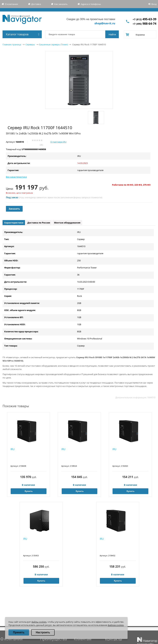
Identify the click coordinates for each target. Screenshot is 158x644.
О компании (11, 4)
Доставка (36, 4)
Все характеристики (16, 177)
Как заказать (61, 4)
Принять (19, 632)
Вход (154, 4)
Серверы (30, 44)
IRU (13, 449)
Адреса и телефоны (91, 4)
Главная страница (12, 44)
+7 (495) (144, 24)
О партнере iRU (58, 142)
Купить (29, 491)
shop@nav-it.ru (105, 23)
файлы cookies (39, 622)
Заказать (14, 209)
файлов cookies (116, 625)
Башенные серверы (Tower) (54, 44)
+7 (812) (144, 19)
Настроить (43, 632)
